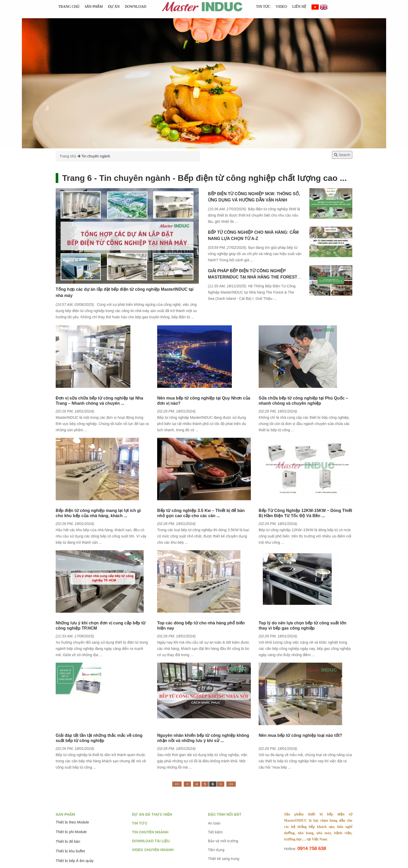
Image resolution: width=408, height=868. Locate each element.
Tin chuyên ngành (96, 156)
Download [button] (136, 8)
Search (342, 155)
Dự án (114, 8)
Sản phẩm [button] (94, 8)
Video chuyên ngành (153, 850)
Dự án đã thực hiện (152, 814)
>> (231, 788)
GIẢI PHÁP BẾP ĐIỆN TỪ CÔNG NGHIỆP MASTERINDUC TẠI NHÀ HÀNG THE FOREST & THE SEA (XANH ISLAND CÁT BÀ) (255, 277)
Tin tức (263, 8)
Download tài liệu (151, 841)
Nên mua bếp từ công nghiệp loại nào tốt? (300, 735)
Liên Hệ (299, 8)
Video (281, 8)
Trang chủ (69, 8)
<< (177, 788)
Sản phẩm (65, 814)
